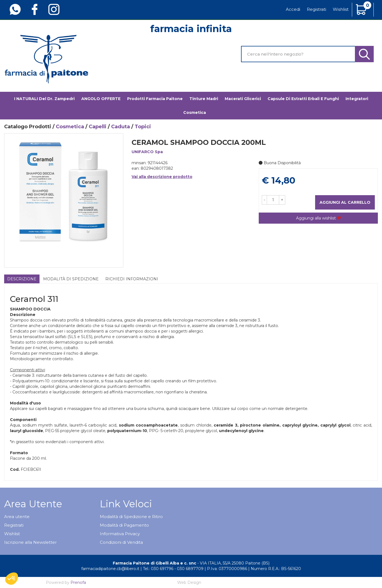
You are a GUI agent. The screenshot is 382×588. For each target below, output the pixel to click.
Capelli (98, 127)
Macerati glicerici (243, 99)
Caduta (121, 127)
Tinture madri (204, 99)
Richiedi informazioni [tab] (132, 279)
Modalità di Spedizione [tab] (71, 279)
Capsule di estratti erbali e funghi (303, 99)
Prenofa (78, 582)
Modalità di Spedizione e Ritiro (131, 517)
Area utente (17, 517)
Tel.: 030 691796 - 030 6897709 (173, 569)
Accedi (293, 9)
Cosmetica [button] (195, 113)
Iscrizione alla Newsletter (30, 542)
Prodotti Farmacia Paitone (155, 99)
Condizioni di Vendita (121, 542)
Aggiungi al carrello (345, 202)
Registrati (316, 9)
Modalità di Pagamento (124, 525)
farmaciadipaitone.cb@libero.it (110, 569)
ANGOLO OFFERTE (101, 99)
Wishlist (341, 9)
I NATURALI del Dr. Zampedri (44, 99)
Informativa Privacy (120, 534)
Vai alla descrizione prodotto (162, 177)
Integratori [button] (357, 99)
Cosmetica (70, 127)
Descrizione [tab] (22, 279)
